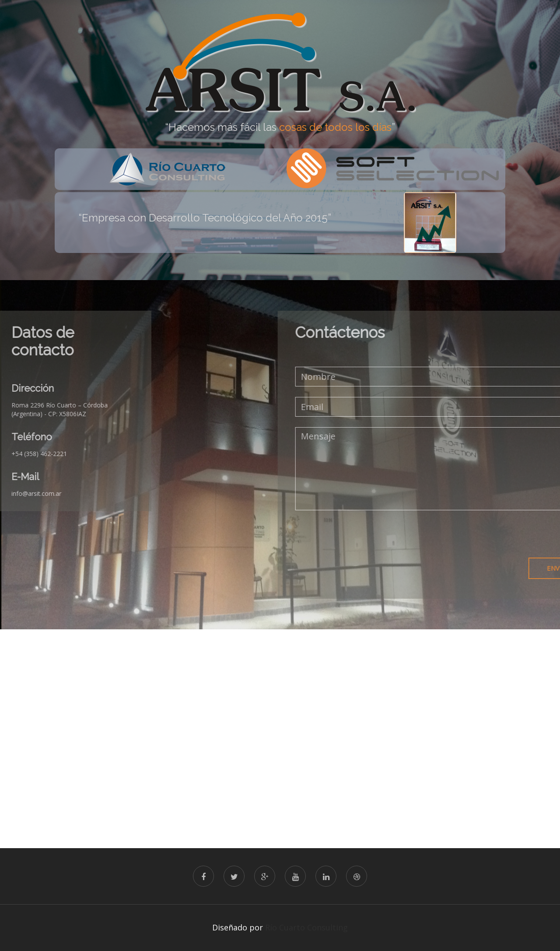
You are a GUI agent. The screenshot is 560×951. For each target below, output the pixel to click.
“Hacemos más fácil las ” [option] (280, 127)
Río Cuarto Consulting (306, 927)
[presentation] (445, 534)
